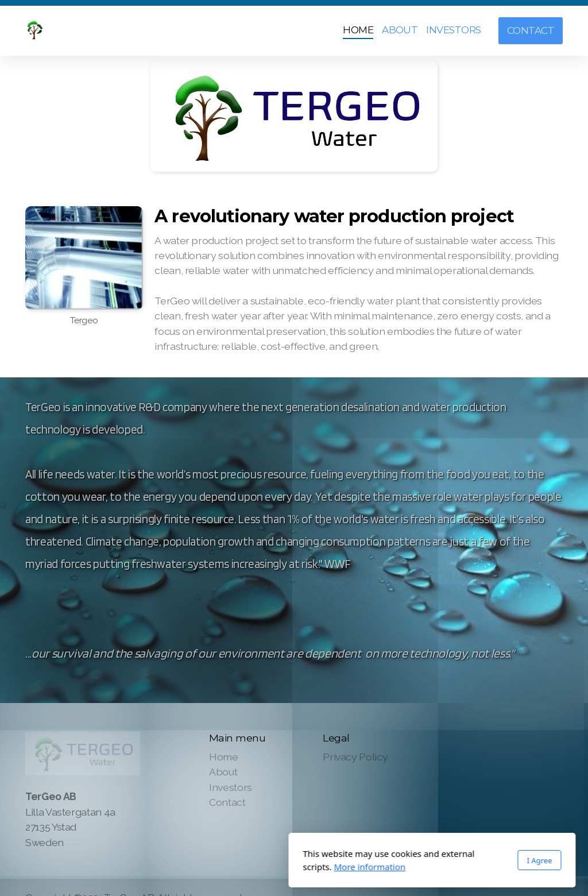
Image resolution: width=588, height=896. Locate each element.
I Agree (401, 860)
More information (232, 867)
